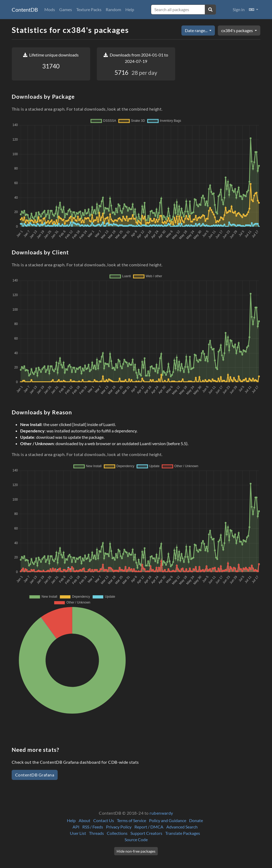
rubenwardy (161, 813)
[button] (254, 10)
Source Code (136, 839)
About (84, 820)
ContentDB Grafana (35, 775)
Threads (96, 833)
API (76, 827)
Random (113, 9)
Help (130, 9)
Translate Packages (183, 833)
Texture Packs (89, 9)
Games (66, 9)
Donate (196, 820)
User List (78, 833)
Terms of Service (131, 820)
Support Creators (146, 833)
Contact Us (104, 820)
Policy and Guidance (168, 820)
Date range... (197, 30)
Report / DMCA (149, 827)
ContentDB (25, 10)
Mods (50, 9)
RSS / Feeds (93, 827)
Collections (117, 833)
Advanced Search (182, 827)
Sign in (239, 9)
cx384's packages (237, 30)
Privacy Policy (119, 827)
